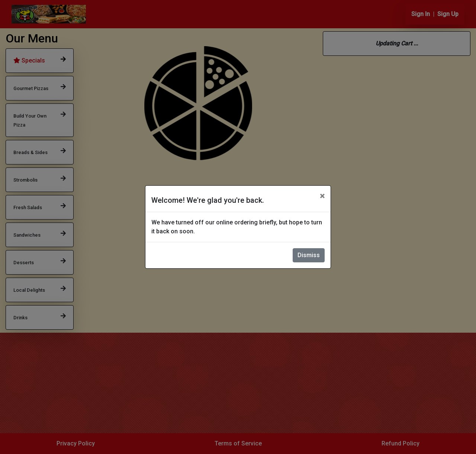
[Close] (322, 196)
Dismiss (309, 255)
